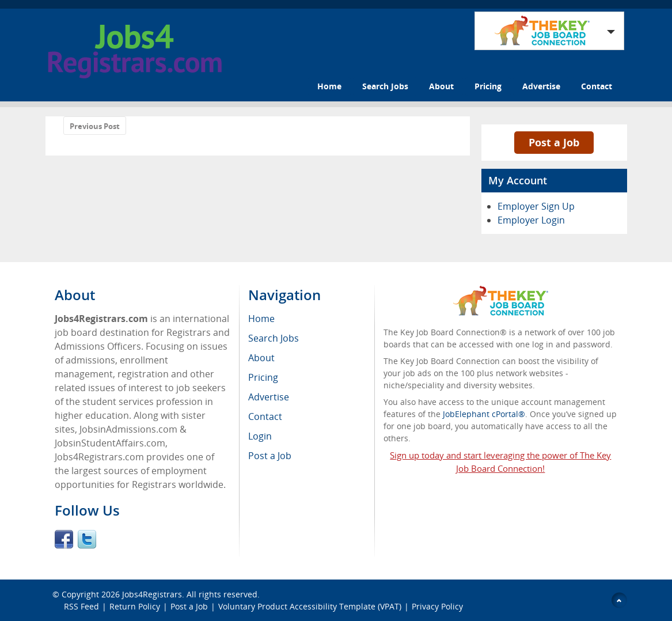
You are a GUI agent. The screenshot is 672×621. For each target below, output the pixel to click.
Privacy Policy (438, 606)
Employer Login (531, 220)
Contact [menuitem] (265, 416)
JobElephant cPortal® (484, 414)
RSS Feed (81, 606)
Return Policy (135, 606)
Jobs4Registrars (152, 594)
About (441, 86)
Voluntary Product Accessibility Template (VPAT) (310, 606)
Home (329, 86)
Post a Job (554, 142)
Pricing (488, 86)
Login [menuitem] (260, 436)
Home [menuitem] (261, 319)
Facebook (64, 539)
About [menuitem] (261, 358)
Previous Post (95, 126)
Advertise (541, 86)
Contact (597, 86)
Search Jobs (385, 86)
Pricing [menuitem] (263, 377)
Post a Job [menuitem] (270, 456)
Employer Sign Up (536, 206)
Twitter (87, 539)
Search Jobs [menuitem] (274, 338)
